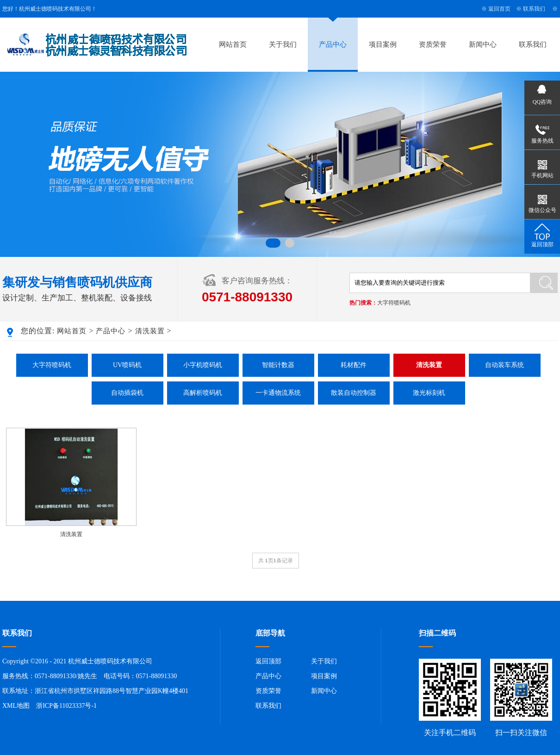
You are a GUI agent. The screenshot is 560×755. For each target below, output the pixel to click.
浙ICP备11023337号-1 (66, 706)
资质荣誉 (433, 44)
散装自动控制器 (354, 393)
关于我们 (283, 44)
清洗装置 (150, 331)
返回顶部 (268, 661)
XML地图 (16, 706)
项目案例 (383, 44)
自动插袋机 (127, 393)
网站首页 (233, 44)
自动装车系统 (504, 365)
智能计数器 (278, 365)
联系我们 (534, 9)
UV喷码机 (127, 365)
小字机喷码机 (203, 365)
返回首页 (499, 9)
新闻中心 (483, 44)
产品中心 (333, 44)
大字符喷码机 (394, 303)
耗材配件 (354, 365)
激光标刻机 (429, 393)
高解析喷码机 (203, 393)
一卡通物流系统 (278, 393)
